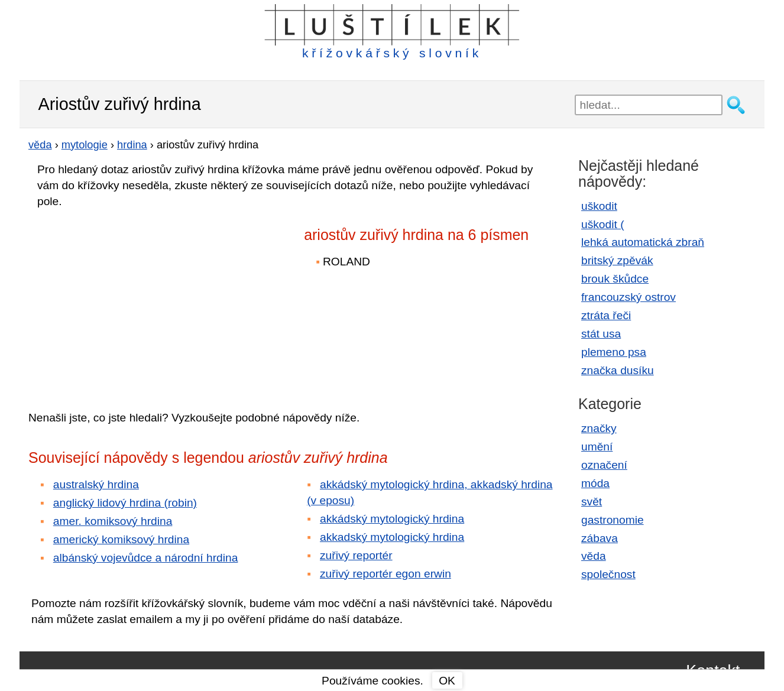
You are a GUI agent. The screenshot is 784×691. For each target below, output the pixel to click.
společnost (608, 574)
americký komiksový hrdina (121, 539)
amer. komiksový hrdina (113, 521)
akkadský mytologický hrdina (392, 537)
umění (597, 447)
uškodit (599, 206)
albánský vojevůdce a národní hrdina (146, 558)
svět (592, 502)
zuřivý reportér (356, 555)
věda (594, 556)
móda (595, 483)
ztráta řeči (606, 315)
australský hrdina (96, 484)
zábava (600, 538)
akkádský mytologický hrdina (392, 519)
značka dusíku (618, 370)
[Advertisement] (132, 301)
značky (599, 428)
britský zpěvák (617, 260)
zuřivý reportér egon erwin (385, 574)
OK (447, 681)
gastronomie (613, 520)
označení (604, 465)
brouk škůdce (615, 279)
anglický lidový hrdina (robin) (125, 503)
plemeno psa (614, 352)
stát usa (601, 334)
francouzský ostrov (629, 297)
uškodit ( (603, 224)
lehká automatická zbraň (643, 242)
